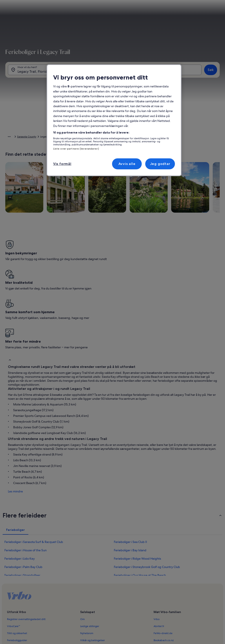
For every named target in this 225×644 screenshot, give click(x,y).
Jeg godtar (160, 164)
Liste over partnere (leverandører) (76, 149)
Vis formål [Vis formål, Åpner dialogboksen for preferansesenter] (62, 164)
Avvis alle (127, 164)
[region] (114, 120)
